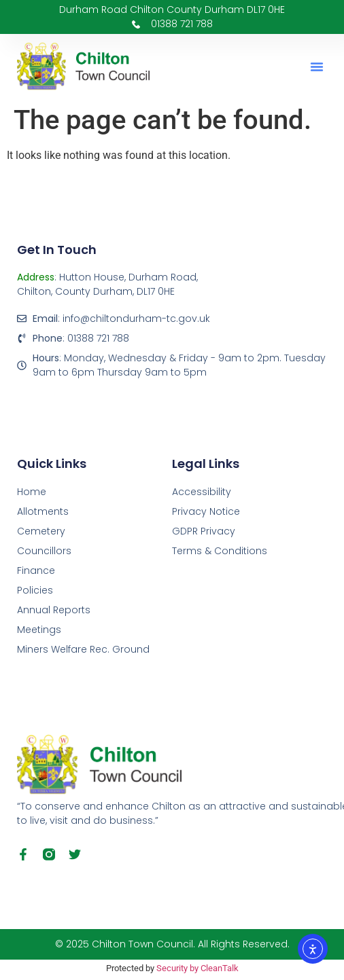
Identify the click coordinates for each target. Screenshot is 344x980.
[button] (317, 67)
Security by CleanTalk (197, 968)
